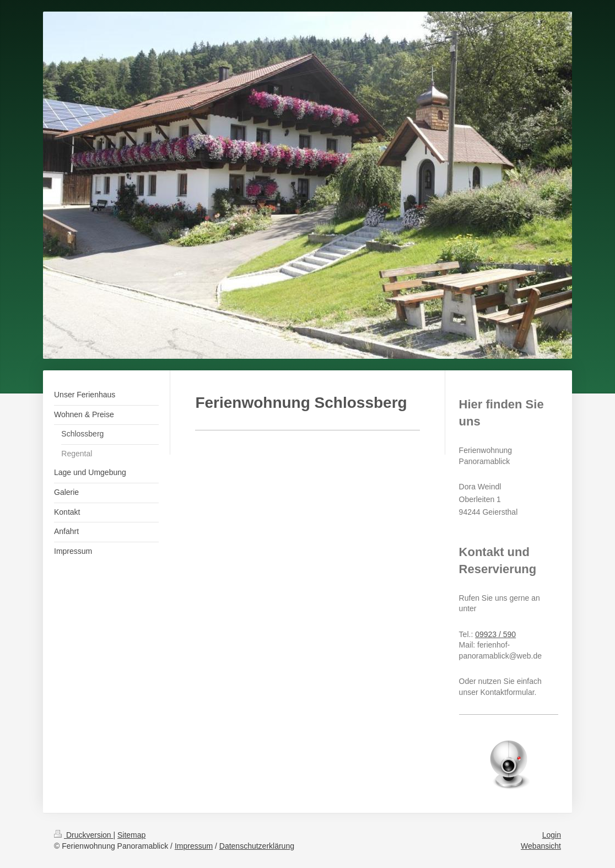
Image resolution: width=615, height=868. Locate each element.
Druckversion (83, 835)
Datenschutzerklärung (257, 846)
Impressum (194, 846)
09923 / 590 (495, 634)
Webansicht (541, 846)
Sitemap (131, 835)
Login (552, 835)
